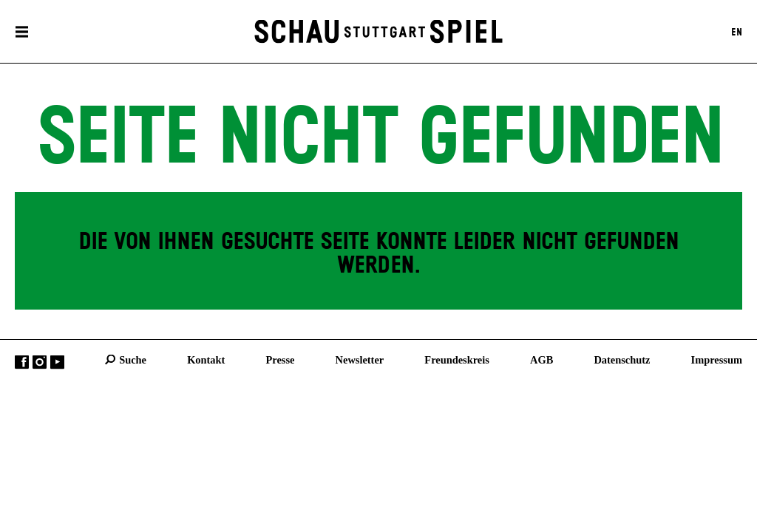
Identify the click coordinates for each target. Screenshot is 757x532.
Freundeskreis (457, 359)
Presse (281, 359)
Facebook (22, 362)
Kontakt (206, 359)
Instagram (40, 362)
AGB (542, 359)
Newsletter (360, 359)
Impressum (717, 359)
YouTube (57, 362)
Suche (133, 359)
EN (737, 32)
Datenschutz (622, 359)
